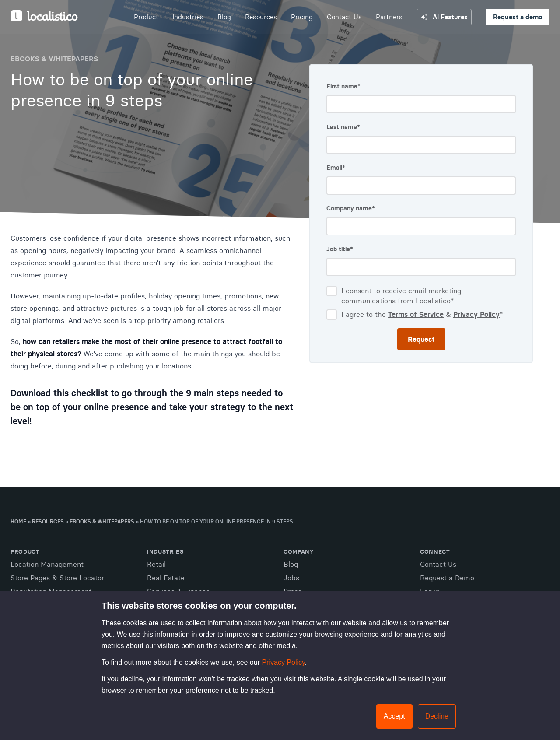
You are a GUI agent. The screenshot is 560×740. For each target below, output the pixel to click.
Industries (188, 17)
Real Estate (166, 578)
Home (18, 521)
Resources (261, 17)
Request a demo (518, 17)
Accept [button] (394, 716)
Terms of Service (416, 314)
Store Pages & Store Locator (57, 578)
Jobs (291, 578)
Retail (156, 564)
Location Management (47, 564)
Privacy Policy (283, 662)
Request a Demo (447, 578)
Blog (224, 17)
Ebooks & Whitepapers (102, 521)
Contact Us (344, 17)
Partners (389, 17)
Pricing (302, 17)
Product (146, 17)
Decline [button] (437, 716)
